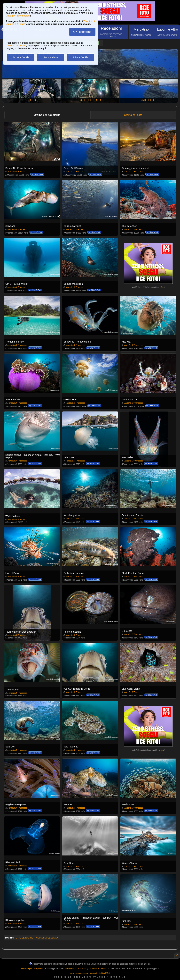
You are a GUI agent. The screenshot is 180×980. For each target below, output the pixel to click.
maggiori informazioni (18, 16)
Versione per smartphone (32, 969)
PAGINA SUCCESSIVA (47, 938)
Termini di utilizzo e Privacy (76, 969)
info (163, 287)
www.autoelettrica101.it (99, 973)
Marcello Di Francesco (17, 172)
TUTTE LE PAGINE (24, 938)
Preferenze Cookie (16, 46)
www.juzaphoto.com (79, 973)
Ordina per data (133, 115)
